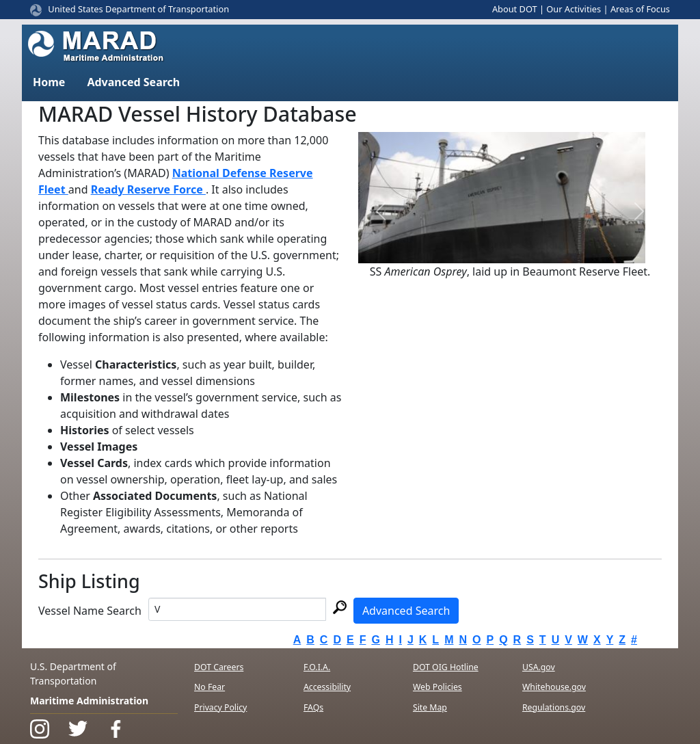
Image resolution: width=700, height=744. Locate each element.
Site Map (430, 707)
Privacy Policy (220, 707)
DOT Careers (219, 667)
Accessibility (327, 687)
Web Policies (437, 687)
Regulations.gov (554, 707)
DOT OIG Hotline (446, 667)
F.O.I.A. (317, 667)
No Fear (210, 687)
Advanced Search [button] (133, 82)
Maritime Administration (89, 701)
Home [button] (49, 82)
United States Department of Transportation (138, 9)
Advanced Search (406, 611)
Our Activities (574, 9)
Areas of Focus (640, 9)
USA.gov (539, 667)
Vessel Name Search (90, 611)
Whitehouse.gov (554, 687)
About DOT (515, 9)
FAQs (313, 707)
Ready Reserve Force (148, 189)
